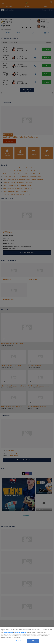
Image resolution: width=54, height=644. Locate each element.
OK (33, 641)
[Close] (51, 630)
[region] (27, 635)
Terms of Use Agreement (21, 632)
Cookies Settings (20, 641)
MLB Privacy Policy (8, 632)
